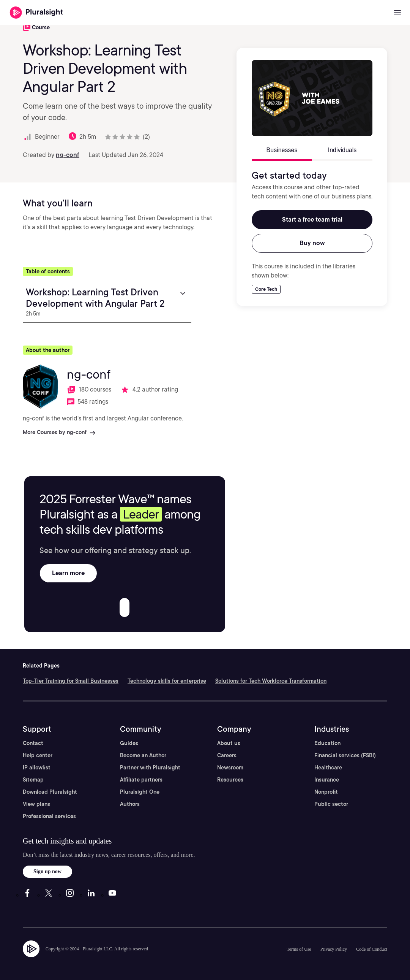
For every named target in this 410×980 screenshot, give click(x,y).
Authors (130, 804)
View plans (36, 804)
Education (327, 743)
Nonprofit (326, 792)
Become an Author (143, 755)
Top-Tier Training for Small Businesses (71, 681)
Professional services (49, 816)
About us (229, 743)
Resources (230, 780)
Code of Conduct (372, 949)
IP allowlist (37, 768)
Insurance (327, 780)
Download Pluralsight (50, 792)
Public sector (331, 804)
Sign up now (47, 871)
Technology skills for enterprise (167, 681)
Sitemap (33, 780)
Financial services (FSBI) (345, 755)
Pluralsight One (140, 792)
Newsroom (230, 768)
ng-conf (68, 155)
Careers (227, 755)
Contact (33, 743)
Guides (129, 743)
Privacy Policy (334, 949)
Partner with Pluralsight (150, 768)
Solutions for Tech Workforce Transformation (271, 681)
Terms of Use (299, 949)
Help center (38, 755)
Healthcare (328, 768)
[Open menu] (397, 13)
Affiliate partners (141, 780)
